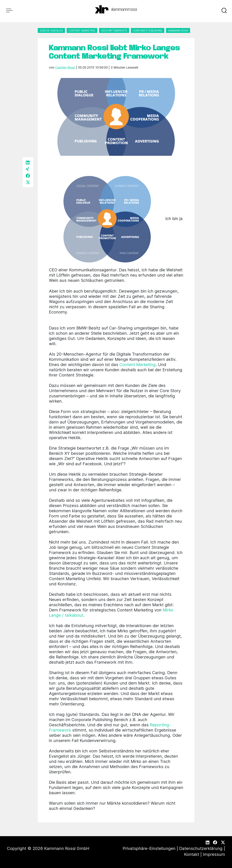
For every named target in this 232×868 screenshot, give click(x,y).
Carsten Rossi (65, 67)
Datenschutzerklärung (201, 848)
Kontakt (192, 854)
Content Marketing (82, 31)
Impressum (214, 854)
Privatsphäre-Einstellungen (149, 848)
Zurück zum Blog (51, 31)
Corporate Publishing (148, 31)
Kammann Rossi (178, 31)
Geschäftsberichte (114, 31)
